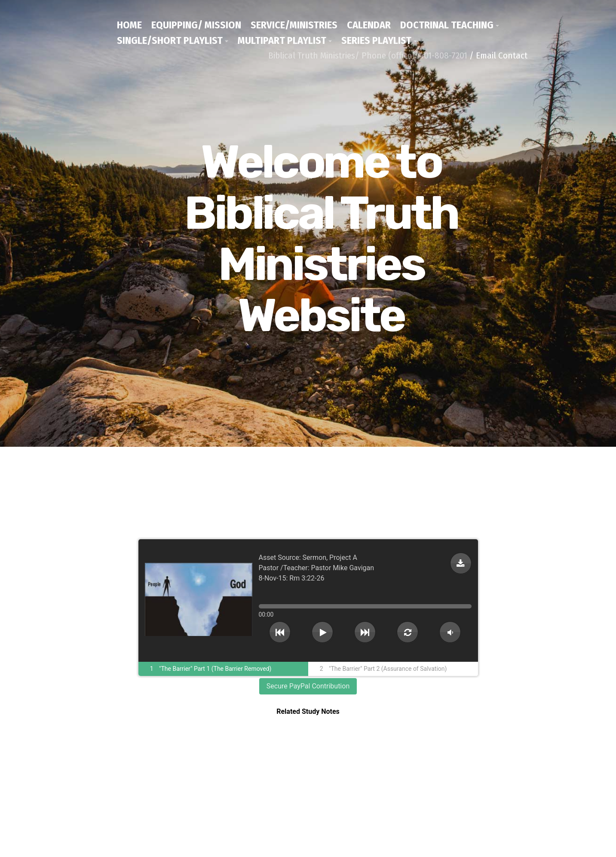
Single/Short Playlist (170, 40)
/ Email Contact (498, 55)
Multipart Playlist (282, 40)
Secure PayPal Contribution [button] (308, 686)
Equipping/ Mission (196, 25)
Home (129, 25)
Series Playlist (376, 40)
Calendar (369, 25)
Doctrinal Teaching (447, 25)
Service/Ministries (294, 25)
